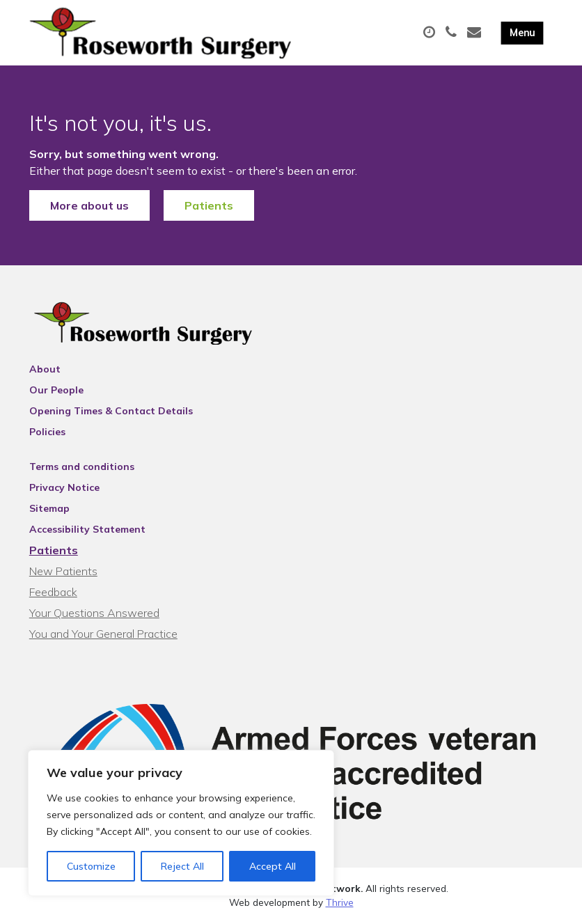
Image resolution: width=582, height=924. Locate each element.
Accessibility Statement (87, 529)
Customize (91, 866)
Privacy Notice (64, 487)
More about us (89, 205)
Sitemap (49, 508)
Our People (56, 390)
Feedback (53, 592)
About (45, 369)
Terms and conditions (82, 467)
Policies (47, 432)
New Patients (63, 571)
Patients (209, 205)
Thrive (340, 902)
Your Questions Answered (94, 613)
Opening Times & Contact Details (111, 411)
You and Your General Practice (103, 634)
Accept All (273, 866)
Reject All (182, 866)
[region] (181, 823)
